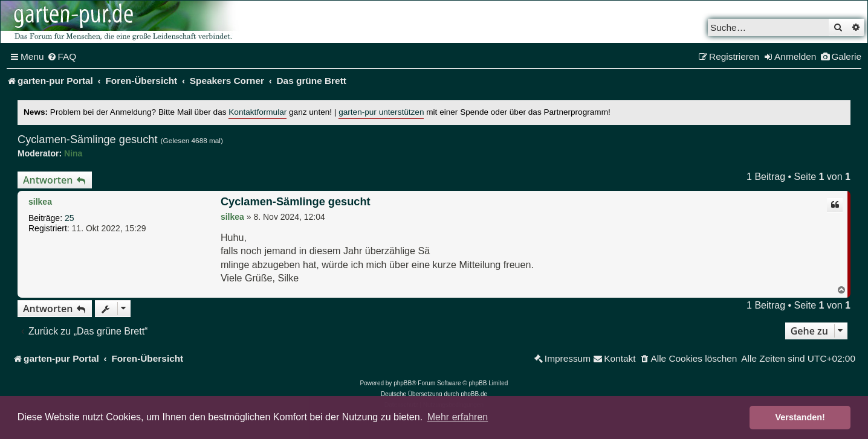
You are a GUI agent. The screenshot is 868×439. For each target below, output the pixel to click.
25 (70, 218)
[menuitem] (62, 57)
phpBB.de (474, 394)
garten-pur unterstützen (381, 112)
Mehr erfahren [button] (458, 417)
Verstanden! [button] (800, 417)
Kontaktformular (257, 112)
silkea (40, 202)
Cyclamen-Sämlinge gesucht (88, 139)
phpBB (403, 383)
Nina (73, 153)
